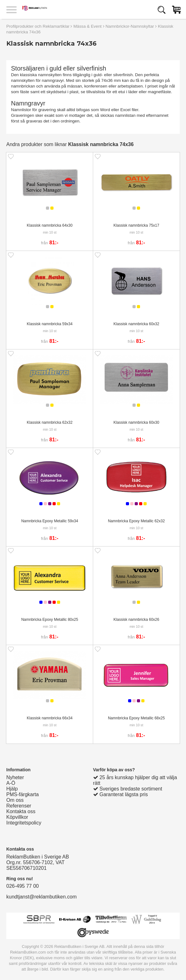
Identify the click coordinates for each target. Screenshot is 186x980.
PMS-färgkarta (23, 794)
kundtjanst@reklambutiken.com (41, 897)
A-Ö (11, 783)
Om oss (15, 800)
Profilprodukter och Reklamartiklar (38, 26)
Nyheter (15, 777)
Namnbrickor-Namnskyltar (130, 26)
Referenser (19, 806)
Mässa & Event (87, 26)
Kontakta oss (21, 811)
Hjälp (12, 789)
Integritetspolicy (24, 823)
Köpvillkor (17, 817)
